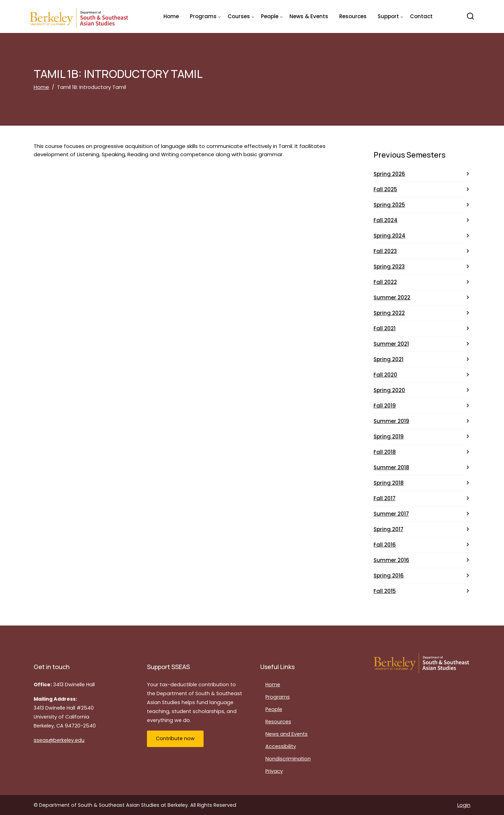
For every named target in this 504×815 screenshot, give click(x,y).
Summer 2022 (392, 297)
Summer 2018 (391, 467)
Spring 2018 (389, 483)
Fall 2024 (386, 220)
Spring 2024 (390, 236)
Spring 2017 (388, 529)
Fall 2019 (385, 406)
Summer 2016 (391, 560)
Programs (278, 697)
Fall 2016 (385, 545)
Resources (353, 16)
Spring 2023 (389, 267)
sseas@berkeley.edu (59, 740)
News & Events (309, 16)
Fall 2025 (385, 189)
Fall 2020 (385, 375)
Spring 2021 (388, 359)
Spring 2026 (389, 174)
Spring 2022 (389, 313)
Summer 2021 (391, 344)
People (274, 709)
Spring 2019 (389, 437)
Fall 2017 (385, 498)
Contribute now (175, 738)
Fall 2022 (385, 282)
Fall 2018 (385, 452)
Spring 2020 (389, 390)
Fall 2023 (385, 251)
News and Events (287, 734)
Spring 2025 (389, 205)
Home (171, 16)
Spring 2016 (389, 576)
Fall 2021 (385, 328)
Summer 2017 (391, 514)
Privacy (274, 771)
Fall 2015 (385, 591)
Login (464, 805)
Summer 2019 (391, 421)
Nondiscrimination (288, 759)
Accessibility (281, 746)
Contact (421, 16)
